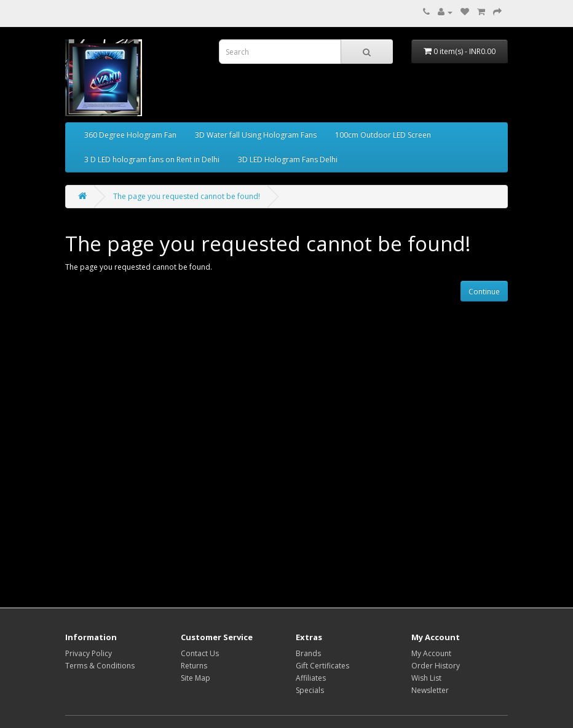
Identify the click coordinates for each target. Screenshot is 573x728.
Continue (484, 292)
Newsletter (430, 690)
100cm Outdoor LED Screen (383, 135)
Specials (310, 690)
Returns (194, 666)
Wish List (426, 678)
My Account (431, 653)
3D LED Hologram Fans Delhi (288, 159)
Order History (436, 666)
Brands (308, 653)
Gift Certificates (322, 666)
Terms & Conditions (100, 666)
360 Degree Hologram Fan (130, 135)
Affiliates (311, 678)
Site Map (196, 678)
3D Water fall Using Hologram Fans (256, 135)
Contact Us (200, 653)
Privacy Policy (89, 653)
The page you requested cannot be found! (187, 196)
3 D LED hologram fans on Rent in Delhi (152, 159)
